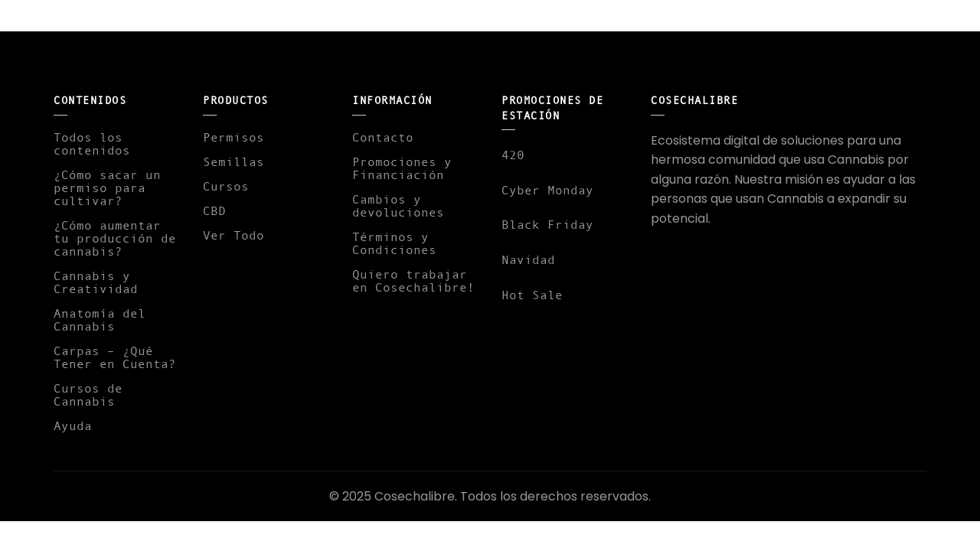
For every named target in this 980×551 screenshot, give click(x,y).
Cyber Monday (547, 190)
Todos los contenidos (92, 143)
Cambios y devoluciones (398, 205)
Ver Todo (234, 235)
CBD (214, 210)
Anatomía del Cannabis (100, 320)
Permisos (234, 137)
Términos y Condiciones (394, 243)
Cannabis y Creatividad (96, 282)
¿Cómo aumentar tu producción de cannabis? (115, 238)
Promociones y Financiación (402, 168)
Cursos (226, 186)
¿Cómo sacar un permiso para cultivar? (107, 187)
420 (513, 155)
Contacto (383, 137)
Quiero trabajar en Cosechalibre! (413, 280)
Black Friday (547, 224)
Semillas (234, 161)
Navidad (528, 259)
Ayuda (73, 425)
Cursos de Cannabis (88, 395)
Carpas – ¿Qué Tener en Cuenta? (115, 357)
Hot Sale (532, 295)
